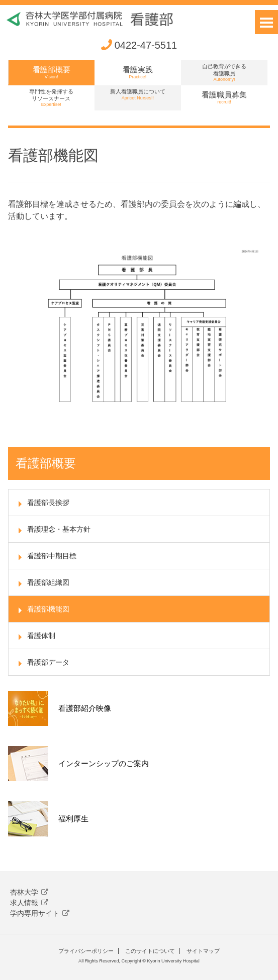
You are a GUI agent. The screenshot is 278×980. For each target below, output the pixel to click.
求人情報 (29, 903)
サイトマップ (203, 951)
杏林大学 (29, 892)
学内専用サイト (40, 913)
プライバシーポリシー (86, 951)
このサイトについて (150, 951)
